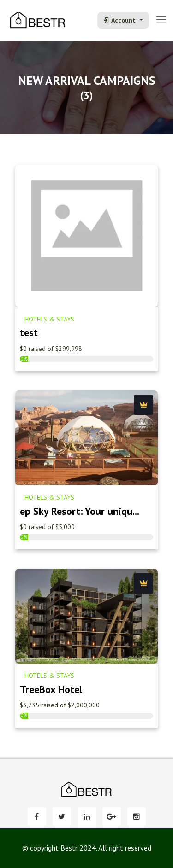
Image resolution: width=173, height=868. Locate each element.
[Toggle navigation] (161, 20)
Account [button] (120, 20)
